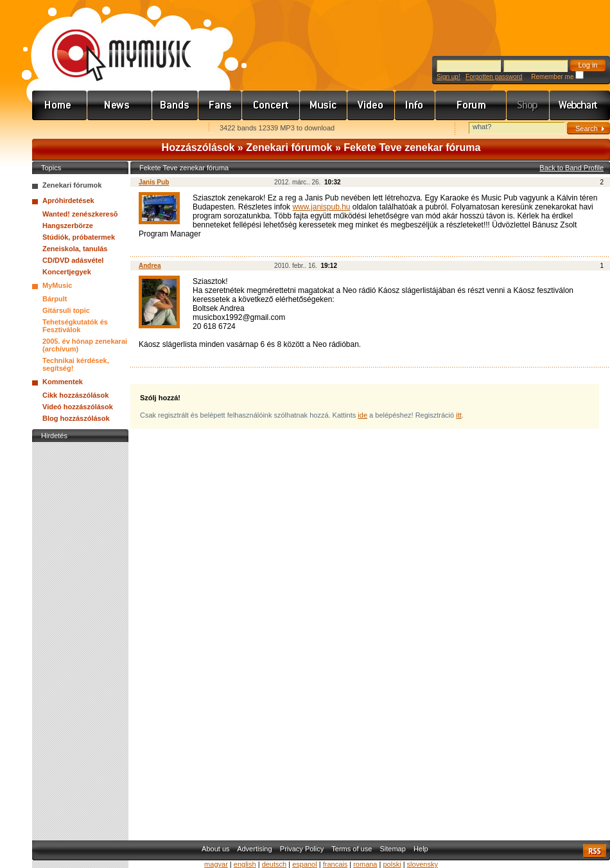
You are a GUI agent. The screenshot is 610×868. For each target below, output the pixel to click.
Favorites (58, 129)
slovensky (423, 864)
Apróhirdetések (68, 200)
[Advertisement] (80, 638)
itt (459, 415)
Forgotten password (494, 77)
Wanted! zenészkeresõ (80, 214)
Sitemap (393, 849)
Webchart (580, 105)
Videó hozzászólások (78, 407)
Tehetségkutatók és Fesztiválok (75, 326)
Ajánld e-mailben (168, 129)
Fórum (471, 105)
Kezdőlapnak (113, 129)
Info (415, 105)
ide (362, 415)
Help (421, 849)
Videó (371, 105)
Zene (324, 105)
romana (365, 864)
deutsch (274, 864)
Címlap (60, 105)
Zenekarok (175, 105)
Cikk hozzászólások (75, 395)
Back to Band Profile (571, 168)
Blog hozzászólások (76, 418)
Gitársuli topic (66, 310)
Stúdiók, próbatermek (79, 237)
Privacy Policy (302, 849)
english (245, 864)
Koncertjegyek (67, 272)
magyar (216, 864)
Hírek (120, 105)
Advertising (254, 849)
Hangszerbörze (68, 226)
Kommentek (63, 382)
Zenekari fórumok (289, 147)
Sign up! (449, 77)
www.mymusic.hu (111, 42)
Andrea (150, 266)
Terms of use (352, 849)
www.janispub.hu (321, 207)
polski (392, 864)
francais (335, 864)
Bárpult (55, 299)
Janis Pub (154, 182)
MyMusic (57, 285)
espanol (305, 864)
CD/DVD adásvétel (73, 260)
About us (215, 849)
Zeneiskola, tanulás (75, 249)
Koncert (271, 105)
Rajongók (220, 105)
